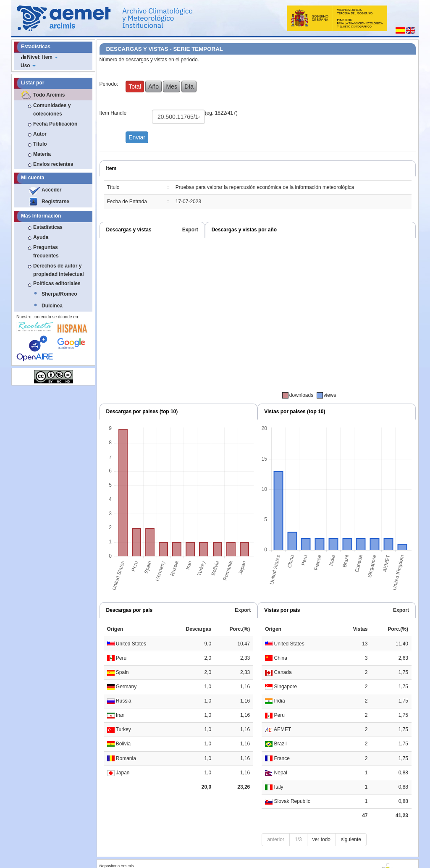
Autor (40, 134)
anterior (276, 839)
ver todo (321, 839)
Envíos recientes (53, 164)
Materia (42, 154)
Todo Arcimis (49, 95)
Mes (171, 87)
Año (153, 87)
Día (189, 87)
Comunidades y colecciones (52, 110)
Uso (28, 66)
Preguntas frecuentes (46, 252)
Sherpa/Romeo (59, 294)
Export (190, 230)
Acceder (51, 190)
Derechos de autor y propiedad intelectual (59, 270)
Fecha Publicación (55, 124)
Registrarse (55, 202)
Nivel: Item (39, 57)
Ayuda (41, 237)
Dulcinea (52, 306)
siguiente (351, 839)
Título (40, 144)
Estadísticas (48, 227)
